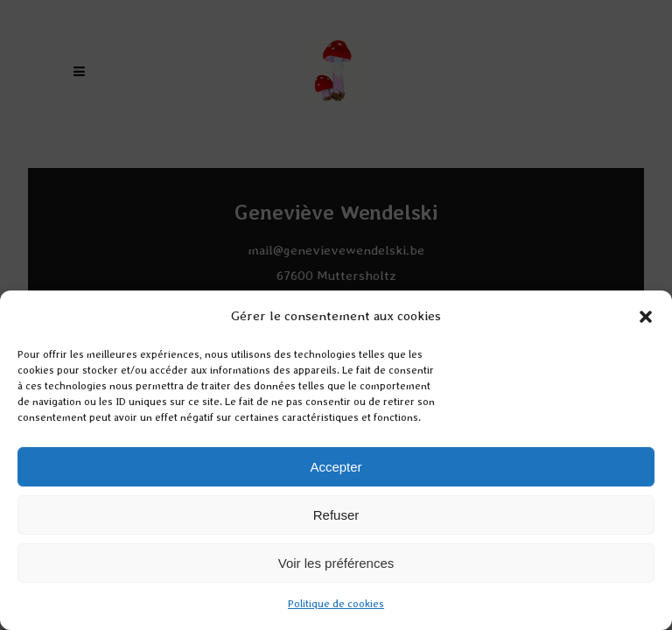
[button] (646, 317)
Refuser (336, 515)
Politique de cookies (336, 604)
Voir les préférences (336, 563)
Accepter (336, 467)
